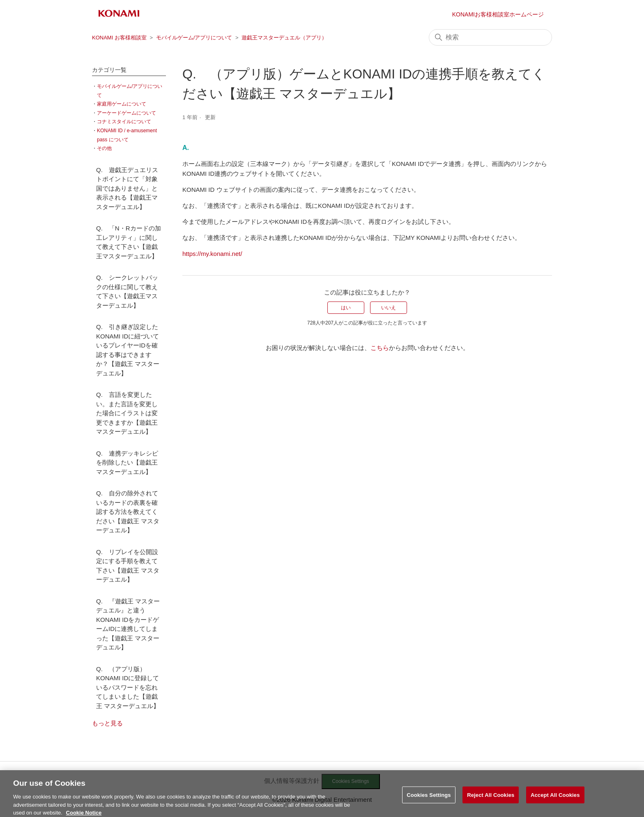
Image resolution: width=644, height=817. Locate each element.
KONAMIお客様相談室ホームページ (498, 14)
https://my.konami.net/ (212, 254)
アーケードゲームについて (126, 113)
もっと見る (107, 723)
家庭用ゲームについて (122, 104)
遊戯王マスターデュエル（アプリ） (284, 38)
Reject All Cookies (491, 799)
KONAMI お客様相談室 (119, 38)
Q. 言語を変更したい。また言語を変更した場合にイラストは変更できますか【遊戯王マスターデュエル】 (127, 413)
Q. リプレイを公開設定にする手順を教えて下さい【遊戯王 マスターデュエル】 (128, 566)
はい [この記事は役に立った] (346, 308)
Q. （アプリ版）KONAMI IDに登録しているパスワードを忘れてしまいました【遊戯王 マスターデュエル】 (128, 687)
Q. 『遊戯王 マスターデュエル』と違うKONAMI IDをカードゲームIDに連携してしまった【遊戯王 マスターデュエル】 (128, 624)
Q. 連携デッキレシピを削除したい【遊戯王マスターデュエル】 (127, 463)
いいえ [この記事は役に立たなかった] (389, 308)
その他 (104, 148)
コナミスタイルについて (124, 122)
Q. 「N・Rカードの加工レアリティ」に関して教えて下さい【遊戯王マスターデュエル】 (129, 242)
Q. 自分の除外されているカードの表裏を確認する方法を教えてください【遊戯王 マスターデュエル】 (128, 512)
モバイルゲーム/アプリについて (194, 38)
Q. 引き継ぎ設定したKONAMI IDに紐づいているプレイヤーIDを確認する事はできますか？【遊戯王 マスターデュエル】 (128, 350)
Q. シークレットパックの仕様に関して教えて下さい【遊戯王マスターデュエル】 (127, 291)
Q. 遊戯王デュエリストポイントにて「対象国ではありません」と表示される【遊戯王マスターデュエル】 (127, 188)
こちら (380, 348)
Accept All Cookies (555, 799)
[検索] (490, 37)
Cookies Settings (429, 799)
